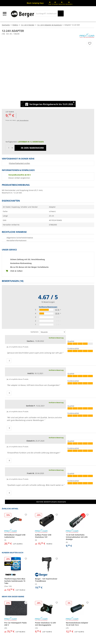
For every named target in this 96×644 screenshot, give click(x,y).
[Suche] (46, 13)
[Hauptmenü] (5, 14)
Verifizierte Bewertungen (48, 307)
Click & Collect (16, 271)
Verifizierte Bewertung (56, 338)
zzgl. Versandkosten (23, 120)
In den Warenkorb (30, 148)
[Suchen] (61, 13)
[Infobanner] (35, 3)
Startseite (6, 25)
